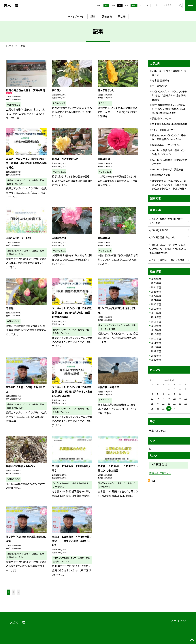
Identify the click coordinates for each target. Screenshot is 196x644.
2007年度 (156, 360)
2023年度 (156, 292)
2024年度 (156, 287)
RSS (153, 481)
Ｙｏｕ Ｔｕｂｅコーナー (164, 130)
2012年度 (156, 338)
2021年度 (156, 300)
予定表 (122, 16)
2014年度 (156, 330)
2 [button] (13, 592)
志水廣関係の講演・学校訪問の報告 (170, 124)
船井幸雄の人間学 (161, 175)
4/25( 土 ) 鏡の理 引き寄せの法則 (167, 260)
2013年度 (156, 334)
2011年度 (156, 343)
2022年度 (156, 296)
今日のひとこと (159, 86)
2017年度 (156, 317)
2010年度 (156, 347)
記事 (93, 16)
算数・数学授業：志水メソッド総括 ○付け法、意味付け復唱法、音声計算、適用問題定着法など (170, 109)
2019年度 (156, 309)
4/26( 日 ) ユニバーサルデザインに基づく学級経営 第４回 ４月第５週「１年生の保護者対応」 (168, 249)
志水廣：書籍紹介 (161, 80)
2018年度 (156, 313)
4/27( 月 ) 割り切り (159, 230)
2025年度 (156, 283)
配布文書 (107, 16)
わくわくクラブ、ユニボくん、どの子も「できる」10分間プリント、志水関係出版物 (169, 95)
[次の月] (187, 380)
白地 (113, 5)
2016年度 (156, 321)
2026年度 (156, 279)
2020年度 (156, 304)
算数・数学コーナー (162, 118)
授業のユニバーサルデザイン (166, 145)
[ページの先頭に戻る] (192, 640)
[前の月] (150, 380)
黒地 (120, 5)
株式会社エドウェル (160, 473)
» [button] (18, 592)
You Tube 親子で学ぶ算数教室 (168, 169)
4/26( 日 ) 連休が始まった (162, 237)
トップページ (77, 16)
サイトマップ (180, 621)
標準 (134, 5)
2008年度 (156, 356)
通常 (106, 5)
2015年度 (156, 326)
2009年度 (156, 351)
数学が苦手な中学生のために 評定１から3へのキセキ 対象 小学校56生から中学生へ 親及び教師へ (169, 184)
